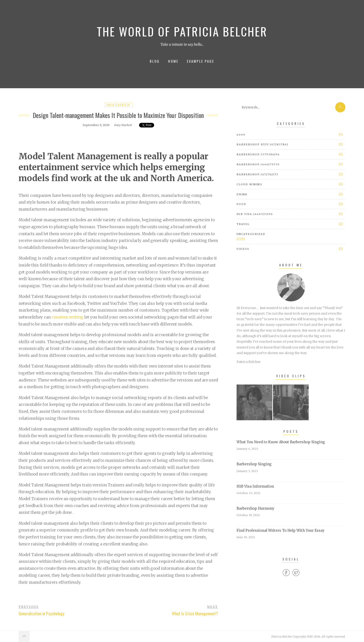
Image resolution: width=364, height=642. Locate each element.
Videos (243, 249)
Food (241, 204)
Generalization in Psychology (42, 613)
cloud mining (249, 184)
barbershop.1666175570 (258, 164)
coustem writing (67, 317)
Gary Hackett (123, 125)
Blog (155, 61)
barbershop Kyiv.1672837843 (263, 144)
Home (173, 61)
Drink (242, 194)
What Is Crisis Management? (195, 613)
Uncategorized (118, 105)
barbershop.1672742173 (257, 174)
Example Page (201, 61)
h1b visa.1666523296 (255, 214)
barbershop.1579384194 (258, 154)
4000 (241, 135)
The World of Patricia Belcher (182, 31)
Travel (243, 224)
